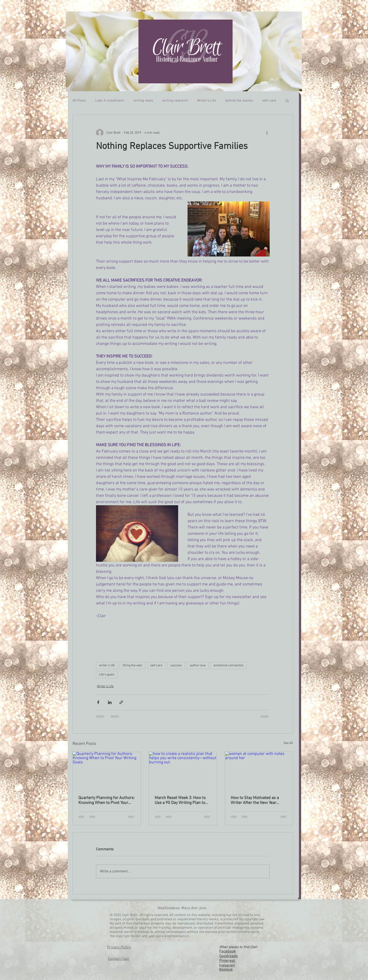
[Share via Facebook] (98, 702)
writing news (143, 101)
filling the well (132, 665)
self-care (269, 101)
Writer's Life (207, 101)
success (176, 665)
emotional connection (229, 665)
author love (198, 665)
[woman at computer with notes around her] (259, 771)
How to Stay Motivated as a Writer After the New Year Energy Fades (255, 800)
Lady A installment (110, 101)
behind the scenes (239, 101)
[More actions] (267, 133)
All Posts (79, 101)
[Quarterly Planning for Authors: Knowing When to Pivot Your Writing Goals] (107, 771)
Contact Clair (119, 959)
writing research (175, 101)
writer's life (107, 665)
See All (288, 743)
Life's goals (107, 675)
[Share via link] (121, 702)
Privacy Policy (119, 947)
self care (156, 665)
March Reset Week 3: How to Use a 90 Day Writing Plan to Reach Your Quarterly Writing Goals (180, 800)
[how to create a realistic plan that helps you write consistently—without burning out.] (183, 771)
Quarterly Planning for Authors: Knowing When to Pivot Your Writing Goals (107, 800)
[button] (287, 101)
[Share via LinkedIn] (110, 702)
